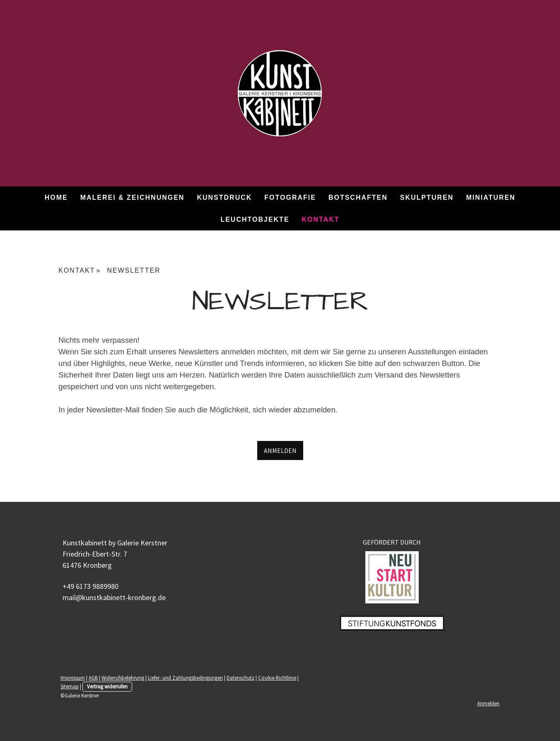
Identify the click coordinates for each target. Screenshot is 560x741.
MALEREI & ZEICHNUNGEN (133, 197)
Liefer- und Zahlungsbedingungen (185, 678)
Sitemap (70, 686)
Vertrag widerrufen (107, 686)
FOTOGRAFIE (290, 197)
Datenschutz (240, 678)
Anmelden (488, 703)
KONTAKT (321, 219)
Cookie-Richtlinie (277, 678)
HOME (56, 197)
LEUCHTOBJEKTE (255, 219)
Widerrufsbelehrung (123, 678)
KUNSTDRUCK (224, 197)
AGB (93, 678)
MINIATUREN (491, 197)
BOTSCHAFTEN (358, 197)
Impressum (73, 678)
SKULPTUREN (427, 197)
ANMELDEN (280, 450)
